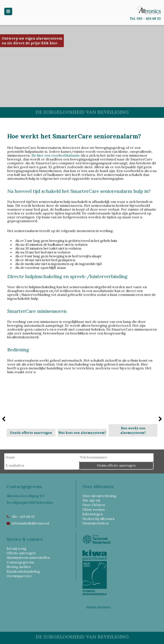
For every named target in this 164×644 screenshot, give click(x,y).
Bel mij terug (16, 549)
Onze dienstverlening (99, 496)
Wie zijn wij (91, 500)
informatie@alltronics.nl (30, 523)
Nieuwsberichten (96, 523)
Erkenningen (93, 514)
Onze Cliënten (94, 505)
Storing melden (19, 567)
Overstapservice (19, 576)
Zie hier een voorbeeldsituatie (56, 155)
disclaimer (104, 607)
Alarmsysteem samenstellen (28, 558)
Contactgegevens (20, 562)
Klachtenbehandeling (23, 571)
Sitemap (91, 607)
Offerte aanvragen (21, 553)
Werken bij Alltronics (98, 519)
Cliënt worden (94, 510)
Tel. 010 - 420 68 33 (145, 19)
